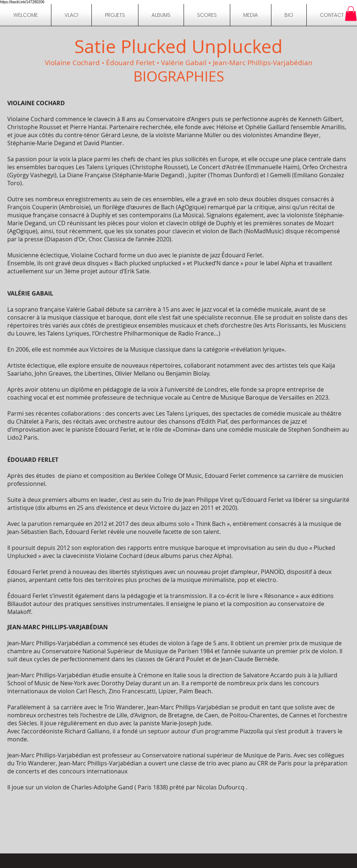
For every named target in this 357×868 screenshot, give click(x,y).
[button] (289, 15)
